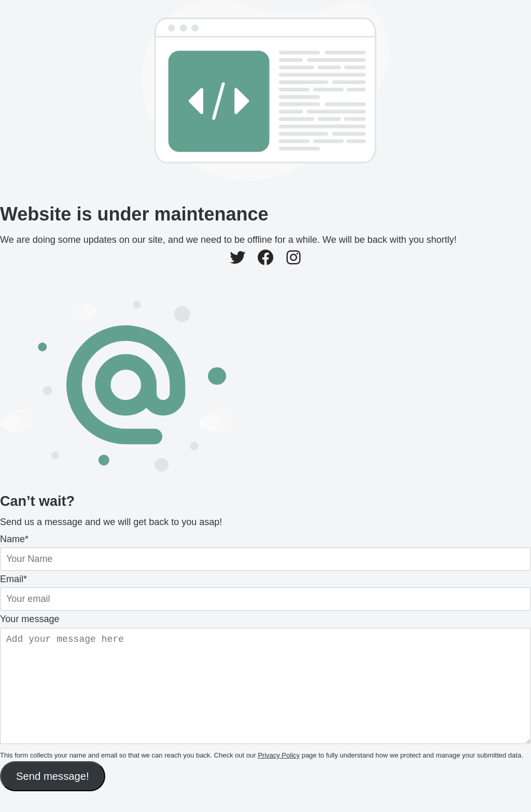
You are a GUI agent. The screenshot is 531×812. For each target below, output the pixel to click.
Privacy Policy (279, 776)
